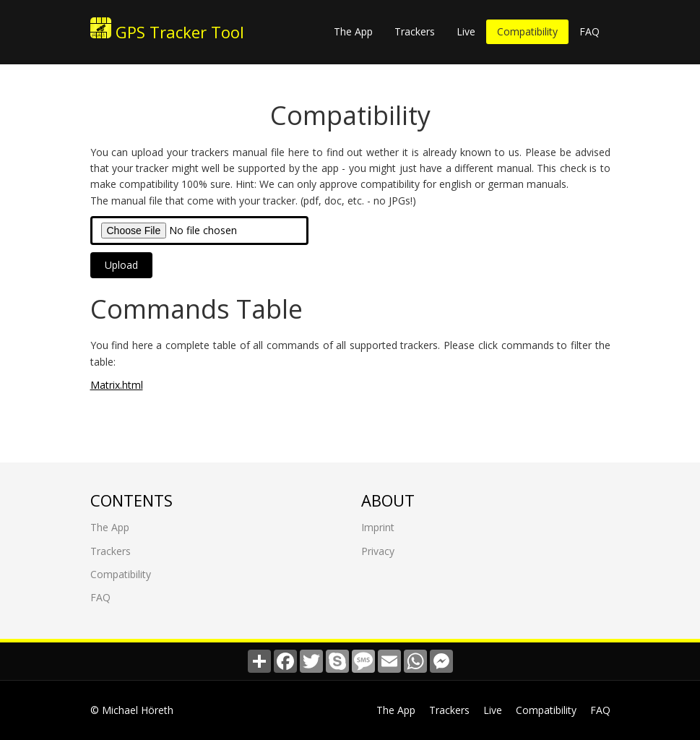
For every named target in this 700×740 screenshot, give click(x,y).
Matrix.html (117, 385)
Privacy (378, 551)
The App (353, 31)
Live (466, 31)
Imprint (378, 527)
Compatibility (527, 31)
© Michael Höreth (132, 710)
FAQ (589, 31)
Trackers (415, 31)
